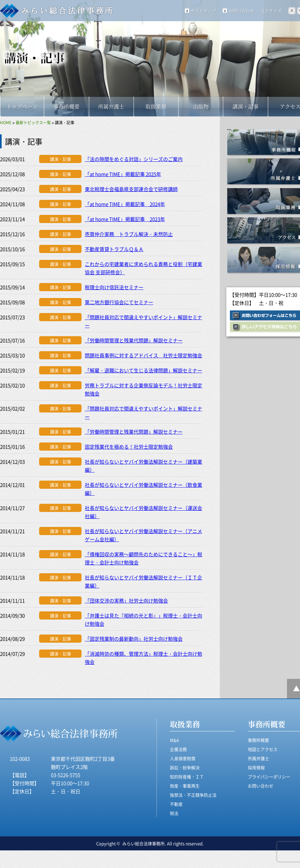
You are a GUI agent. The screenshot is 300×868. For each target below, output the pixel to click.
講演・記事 (246, 106)
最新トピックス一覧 (33, 122)
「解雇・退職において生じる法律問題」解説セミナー (143, 370)
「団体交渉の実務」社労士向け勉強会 (126, 600)
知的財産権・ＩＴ (187, 777)
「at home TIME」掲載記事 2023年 (125, 219)
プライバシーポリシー (269, 777)
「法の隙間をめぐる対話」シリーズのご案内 (134, 159)
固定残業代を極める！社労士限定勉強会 (129, 447)
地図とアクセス (263, 749)
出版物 (201, 106)
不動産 (176, 804)
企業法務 (178, 749)
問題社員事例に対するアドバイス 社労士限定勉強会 (143, 355)
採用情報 (256, 767)
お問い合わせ (241, 11)
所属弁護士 (111, 106)
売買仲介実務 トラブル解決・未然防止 (129, 234)
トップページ (22, 106)
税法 (174, 813)
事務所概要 (67, 106)
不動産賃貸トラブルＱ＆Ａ (114, 249)
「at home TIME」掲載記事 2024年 (125, 204)
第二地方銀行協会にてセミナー (119, 302)
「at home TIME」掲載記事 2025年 (123, 174)
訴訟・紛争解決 (185, 767)
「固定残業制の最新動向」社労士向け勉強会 (134, 639)
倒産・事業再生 (185, 786)
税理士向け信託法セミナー (114, 287)
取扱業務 (156, 106)
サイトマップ (203, 11)
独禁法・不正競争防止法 (193, 795)
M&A (174, 740)
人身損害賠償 (183, 758)
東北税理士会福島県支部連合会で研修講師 (131, 189)
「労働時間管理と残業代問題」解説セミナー (134, 340)
